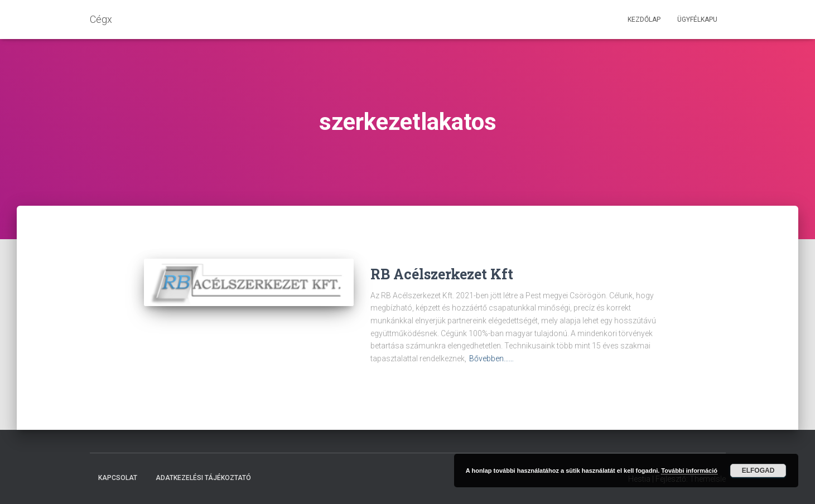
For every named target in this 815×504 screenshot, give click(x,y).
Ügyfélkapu (697, 20)
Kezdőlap (644, 20)
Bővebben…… (491, 358)
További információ (689, 471)
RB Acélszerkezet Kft (442, 274)
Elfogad (758, 471)
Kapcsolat (118, 478)
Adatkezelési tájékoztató (203, 478)
